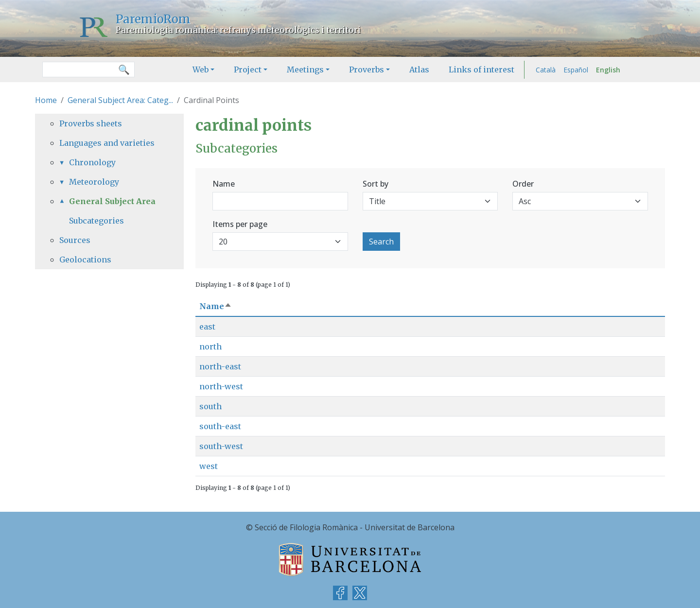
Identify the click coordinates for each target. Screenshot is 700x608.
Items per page (240, 224)
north (210, 347)
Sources (75, 240)
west (209, 466)
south (210, 406)
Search (381, 242)
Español (576, 70)
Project (248, 69)
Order (523, 184)
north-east (220, 366)
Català (546, 70)
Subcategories (96, 221)
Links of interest (481, 69)
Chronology (92, 162)
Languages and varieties (107, 143)
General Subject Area (112, 201)
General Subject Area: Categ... (120, 100)
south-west (221, 446)
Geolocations (85, 260)
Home (46, 100)
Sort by (376, 184)
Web (201, 69)
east (207, 327)
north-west (221, 386)
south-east (220, 426)
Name (224, 184)
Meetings (305, 69)
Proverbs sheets (91, 123)
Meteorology (94, 182)
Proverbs (367, 69)
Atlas (419, 69)
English (608, 70)
